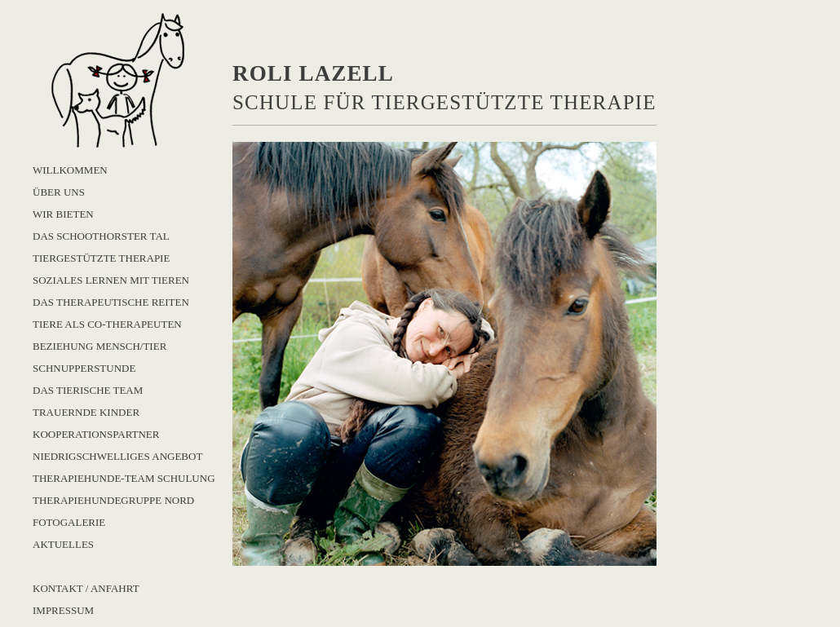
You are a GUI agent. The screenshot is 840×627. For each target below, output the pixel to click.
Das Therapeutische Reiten (111, 302)
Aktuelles (63, 544)
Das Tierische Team (88, 390)
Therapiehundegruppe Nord (113, 500)
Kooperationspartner (96, 434)
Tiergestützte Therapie (101, 258)
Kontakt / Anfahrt (86, 588)
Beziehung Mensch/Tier (99, 346)
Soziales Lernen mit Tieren (111, 280)
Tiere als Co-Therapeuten (107, 324)
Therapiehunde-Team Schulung (124, 478)
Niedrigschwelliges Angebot (117, 456)
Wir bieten (63, 214)
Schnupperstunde (84, 368)
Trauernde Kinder (86, 412)
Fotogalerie (69, 522)
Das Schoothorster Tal (101, 236)
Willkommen (70, 170)
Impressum (63, 610)
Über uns (59, 192)
